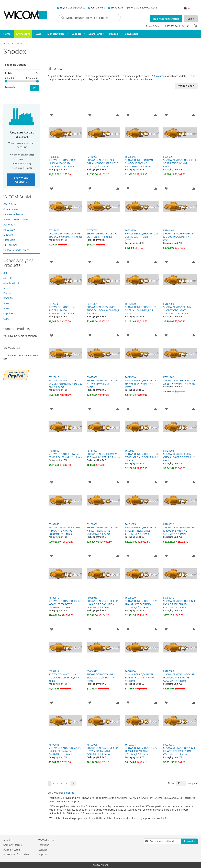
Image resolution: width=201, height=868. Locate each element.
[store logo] (25, 15)
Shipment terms (13, 845)
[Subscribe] (189, 841)
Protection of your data (16, 854)
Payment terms (12, 850)
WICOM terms (46, 840)
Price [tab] (8, 73)
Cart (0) (186, 26)
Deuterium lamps (13, 214)
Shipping (69, 793)
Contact (43, 850)
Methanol (9, 235)
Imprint (43, 854)
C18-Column (10, 204)
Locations (44, 845)
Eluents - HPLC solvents (17, 219)
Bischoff (8, 293)
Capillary (8, 313)
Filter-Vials (9, 240)
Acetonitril (9, 225)
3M (5, 273)
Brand (7, 303)
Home (7, 43)
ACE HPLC (9, 278)
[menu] (100, 34)
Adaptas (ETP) (11, 283)
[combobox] (90, 18)
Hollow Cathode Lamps (16, 250)
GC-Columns (10, 245)
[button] (186, 9)
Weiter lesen (186, 86)
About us (8, 840)
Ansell (7, 288)
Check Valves (11, 209)
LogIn (191, 19)
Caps (6, 319)
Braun (7, 308)
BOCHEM (8, 298)
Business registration (166, 19)
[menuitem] (7, 34)
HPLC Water (10, 230)
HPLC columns (158, 76)
